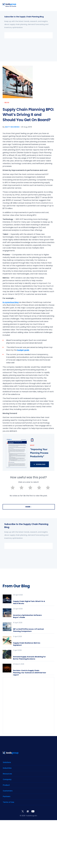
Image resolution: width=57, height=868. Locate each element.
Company (7, 779)
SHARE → (29, 507)
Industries (7, 768)
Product (6, 785)
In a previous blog (11, 302)
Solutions (7, 762)
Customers (8, 791)
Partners (7, 796)
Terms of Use (8, 802)
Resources (7, 774)
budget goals (23, 350)
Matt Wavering (12, 127)
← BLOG (6, 103)
